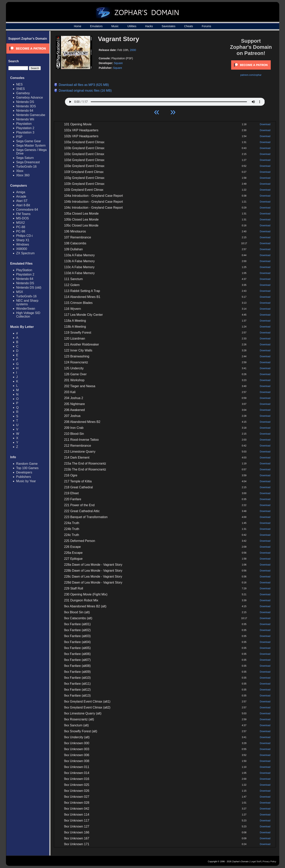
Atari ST (22, 201)
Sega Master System (31, 145)
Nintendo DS (25, 102)
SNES (21, 89)
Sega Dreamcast (28, 162)
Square (118, 63)
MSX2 (21, 223)
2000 (133, 50)
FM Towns (23, 214)
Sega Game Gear (29, 141)
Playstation (24, 124)
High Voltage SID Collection (28, 315)
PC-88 (21, 227)
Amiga (21, 192)
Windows (23, 244)
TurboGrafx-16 (26, 167)
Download (265, 124)
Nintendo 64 (25, 111)
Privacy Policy (269, 861)
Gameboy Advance (30, 97)
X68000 (22, 249)
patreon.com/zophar (251, 75)
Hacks (149, 26)
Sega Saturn (25, 158)
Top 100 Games (27, 468)
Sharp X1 (23, 240)
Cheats (189, 26)
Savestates (168, 26)
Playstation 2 (25, 128)
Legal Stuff (256, 861)
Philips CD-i (25, 236)
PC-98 (21, 231)
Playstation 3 (25, 132)
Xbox (20, 171)
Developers (24, 472)
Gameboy (23, 93)
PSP (19, 137)
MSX (20, 292)
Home (78, 26)
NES (20, 84)
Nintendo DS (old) (29, 288)
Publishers (24, 477)
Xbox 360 (23, 175)
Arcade (21, 196)
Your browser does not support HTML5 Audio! (165, 101)
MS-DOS (23, 218)
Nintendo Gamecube (31, 115)
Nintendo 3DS (26, 106)
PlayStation (24, 270)
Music (115, 26)
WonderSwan (26, 309)
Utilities (132, 26)
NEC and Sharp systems (27, 302)
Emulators (96, 26)
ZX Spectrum (25, 253)
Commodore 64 (27, 210)
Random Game (27, 464)
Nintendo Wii (25, 119)
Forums (206, 26)
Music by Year (26, 481)
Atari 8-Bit (23, 205)
